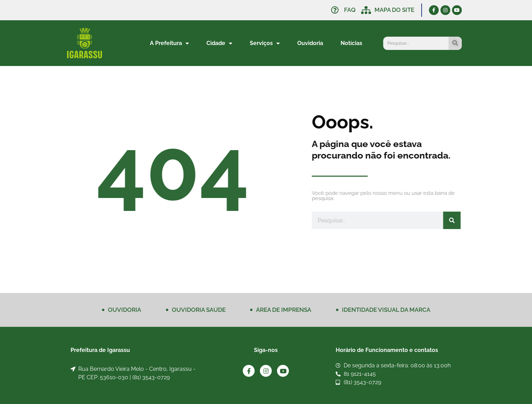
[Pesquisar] (455, 43)
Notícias (351, 43)
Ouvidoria (310, 43)
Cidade (219, 43)
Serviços (265, 43)
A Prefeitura (169, 43)
